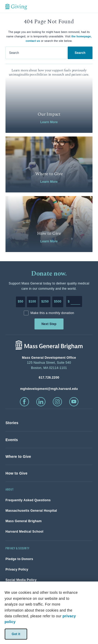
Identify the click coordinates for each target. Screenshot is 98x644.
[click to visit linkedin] (41, 402)
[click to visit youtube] (74, 402)
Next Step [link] (49, 324)
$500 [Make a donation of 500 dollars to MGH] (58, 301)
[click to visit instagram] (57, 402)
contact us (33, 41)
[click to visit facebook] (24, 402)
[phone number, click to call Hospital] (49, 377)
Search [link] (80, 53)
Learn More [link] (49, 122)
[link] (49, 105)
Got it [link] (16, 634)
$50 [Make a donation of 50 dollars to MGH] (21, 301)
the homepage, (82, 36)
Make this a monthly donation (52, 313)
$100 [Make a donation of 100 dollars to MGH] (32, 301)
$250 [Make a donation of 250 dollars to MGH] (45, 301)
